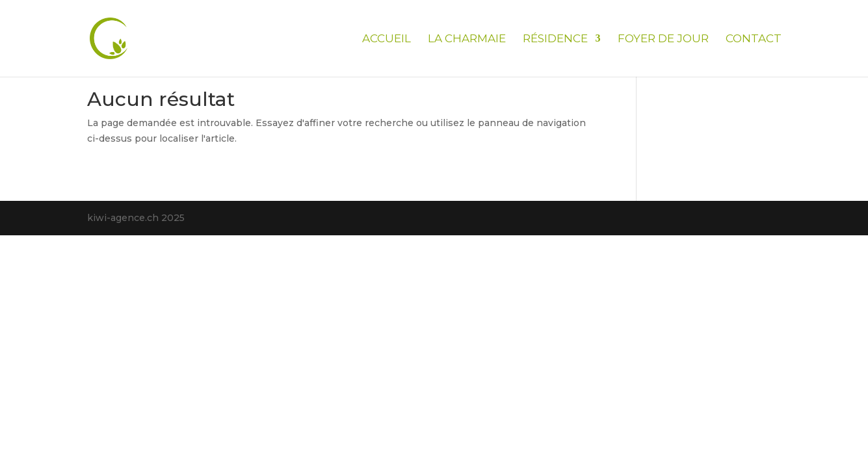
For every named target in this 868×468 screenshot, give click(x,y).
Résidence (555, 39)
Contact (754, 39)
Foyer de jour (663, 39)
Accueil (387, 39)
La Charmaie (467, 39)
